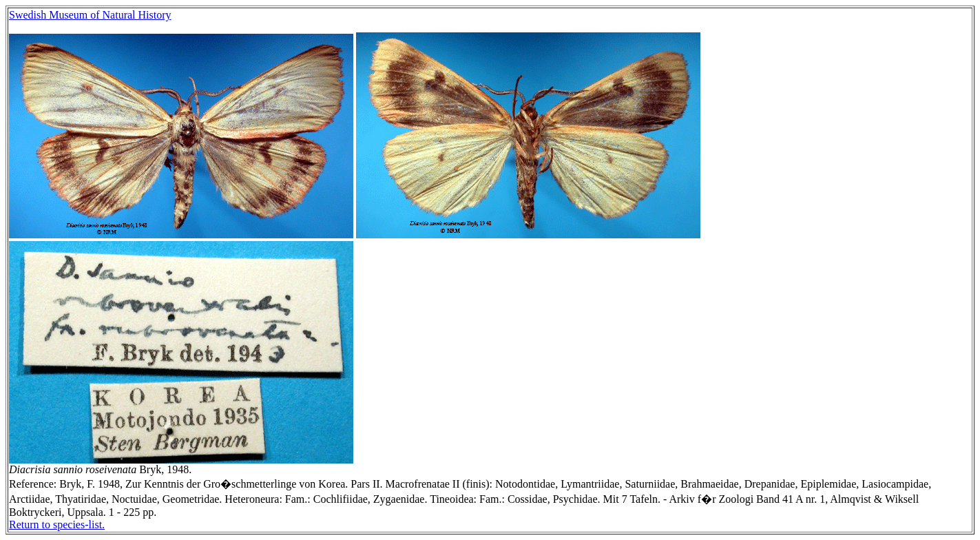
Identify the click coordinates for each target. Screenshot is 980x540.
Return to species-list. (57, 525)
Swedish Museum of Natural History (90, 15)
